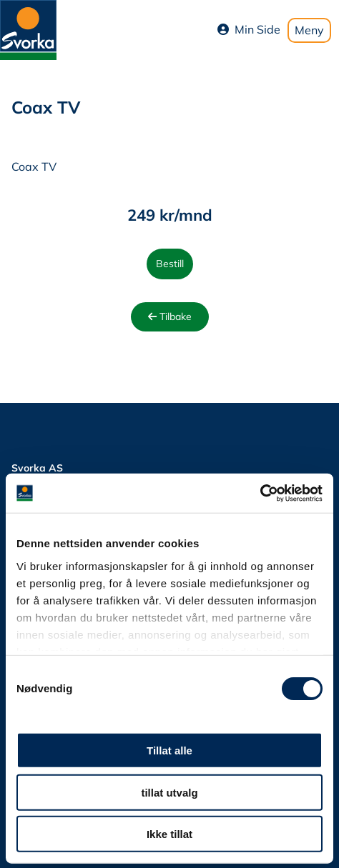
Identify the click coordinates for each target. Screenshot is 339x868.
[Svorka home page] (28, 29)
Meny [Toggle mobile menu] (309, 30)
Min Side (249, 29)
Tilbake (170, 316)
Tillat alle (169, 750)
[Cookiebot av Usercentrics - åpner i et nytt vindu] (260, 493)
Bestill (170, 264)
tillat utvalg (169, 792)
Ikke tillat (169, 834)
